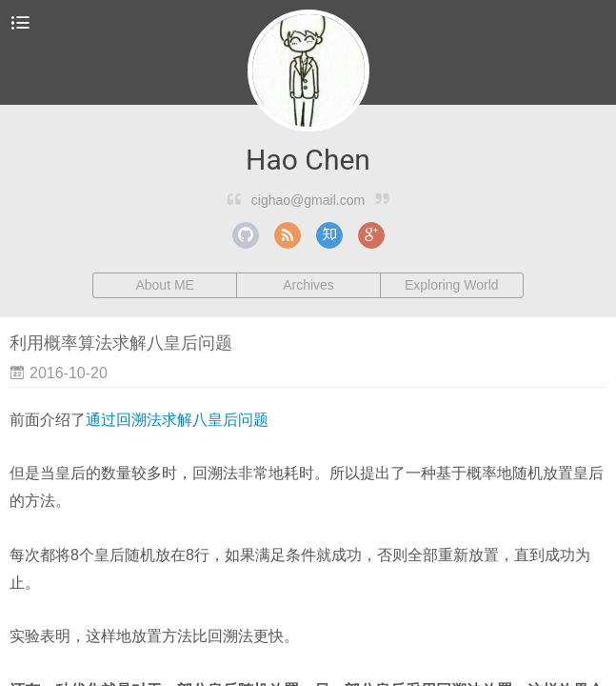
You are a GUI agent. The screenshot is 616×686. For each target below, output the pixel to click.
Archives (308, 285)
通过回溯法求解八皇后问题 (177, 420)
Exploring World (452, 285)
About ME (164, 285)
